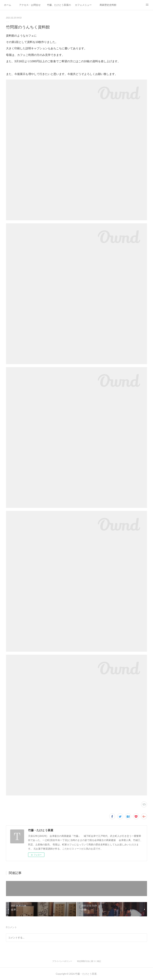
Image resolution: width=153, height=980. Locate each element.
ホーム (8, 5)
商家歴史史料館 (108, 5)
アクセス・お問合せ (30, 5)
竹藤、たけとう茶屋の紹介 (59, 5)
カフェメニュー (83, 5)
